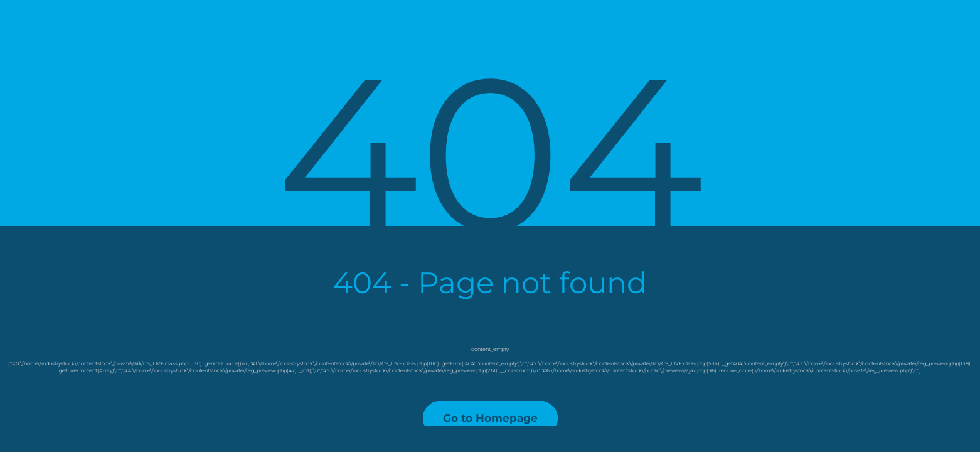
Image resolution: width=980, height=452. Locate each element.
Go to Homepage (490, 418)
